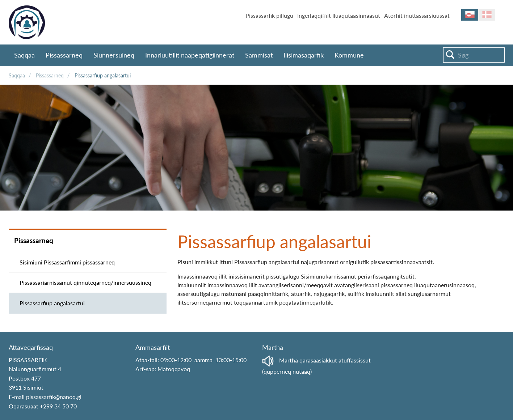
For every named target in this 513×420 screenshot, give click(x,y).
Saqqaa (24, 55)
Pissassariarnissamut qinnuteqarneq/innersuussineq (85, 282)
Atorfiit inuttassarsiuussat (417, 15)
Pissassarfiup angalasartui (103, 75)
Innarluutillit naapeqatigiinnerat (190, 55)
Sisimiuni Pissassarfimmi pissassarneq (67, 262)
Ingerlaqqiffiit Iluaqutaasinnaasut (339, 15)
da (487, 15)
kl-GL (470, 15)
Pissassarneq (64, 55)
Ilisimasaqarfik (304, 55)
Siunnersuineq (114, 55)
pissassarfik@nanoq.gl (54, 397)
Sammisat (259, 55)
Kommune (349, 55)
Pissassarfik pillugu (269, 15)
